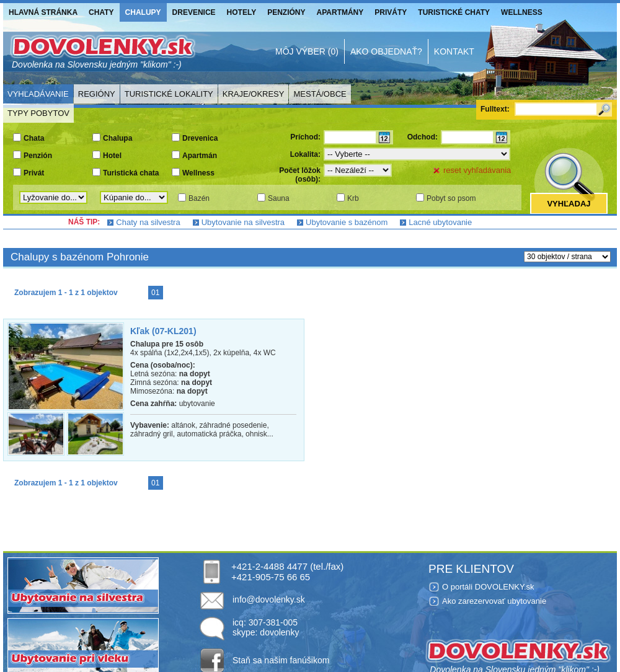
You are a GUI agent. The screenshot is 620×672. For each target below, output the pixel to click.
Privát (34, 173)
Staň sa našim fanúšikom (281, 660)
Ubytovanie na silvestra (243, 222)
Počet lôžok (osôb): (300, 175)
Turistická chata (131, 173)
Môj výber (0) (307, 51)
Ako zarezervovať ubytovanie (494, 601)
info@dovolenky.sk (269, 599)
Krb (353, 198)
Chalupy (143, 12)
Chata (34, 138)
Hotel (112, 156)
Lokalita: (305, 154)
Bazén (199, 198)
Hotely (242, 12)
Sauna (279, 198)
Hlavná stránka (43, 12)
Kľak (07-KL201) (163, 331)
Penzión (38, 156)
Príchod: (305, 137)
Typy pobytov (38, 113)
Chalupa (117, 138)
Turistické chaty (454, 12)
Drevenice (194, 12)
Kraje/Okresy (254, 94)
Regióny (97, 94)
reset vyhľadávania (477, 170)
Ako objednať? (386, 51)
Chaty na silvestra (148, 222)
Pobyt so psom (451, 198)
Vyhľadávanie (38, 94)
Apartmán (200, 156)
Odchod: (423, 137)
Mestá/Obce (320, 94)
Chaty (101, 12)
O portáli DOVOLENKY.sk (488, 587)
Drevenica (200, 138)
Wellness (522, 12)
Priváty (391, 12)
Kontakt (454, 51)
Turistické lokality (169, 94)
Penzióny (286, 12)
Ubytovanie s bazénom (347, 222)
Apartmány (340, 12)
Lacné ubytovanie (440, 222)
